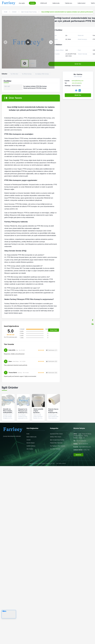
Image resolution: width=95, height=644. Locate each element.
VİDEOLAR (44, 3)
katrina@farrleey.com (78, 81)
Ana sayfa (22, 3)
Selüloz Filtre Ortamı (56, 437)
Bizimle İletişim (31, 443)
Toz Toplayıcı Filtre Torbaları (58, 446)
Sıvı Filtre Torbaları (55, 449)
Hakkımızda (56, 3)
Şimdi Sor (78, 95)
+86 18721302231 (77, 83)
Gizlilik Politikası (31, 446)
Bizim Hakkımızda (31, 437)
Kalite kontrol (81, 3)
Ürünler (32, 3)
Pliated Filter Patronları (56, 443)
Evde (28, 434)
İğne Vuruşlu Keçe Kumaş (57, 440)
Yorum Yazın (54, 330)
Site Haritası (30, 449)
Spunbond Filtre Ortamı (56, 434)
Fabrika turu (69, 3)
